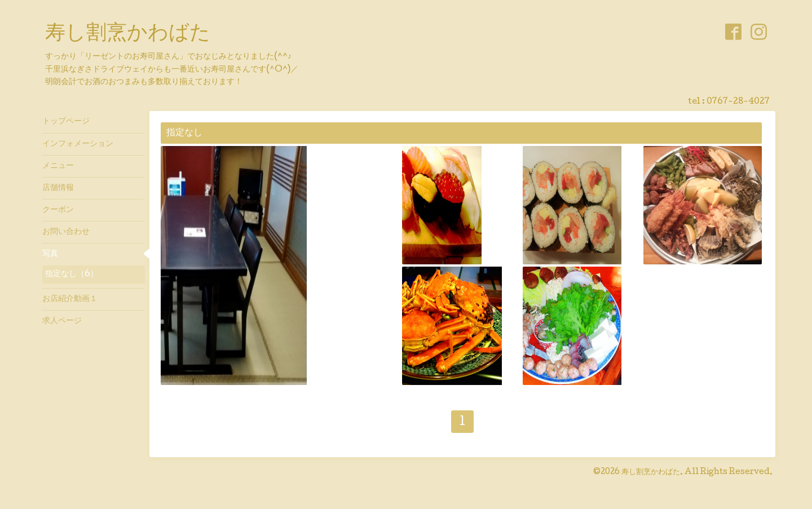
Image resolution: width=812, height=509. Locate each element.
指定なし (184, 133)
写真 (50, 254)
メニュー (58, 166)
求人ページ (62, 321)
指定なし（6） (72, 275)
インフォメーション (78, 144)
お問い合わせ (66, 232)
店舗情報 (58, 188)
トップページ (66, 122)
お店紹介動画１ (70, 299)
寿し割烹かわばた (128, 34)
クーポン (58, 210)
